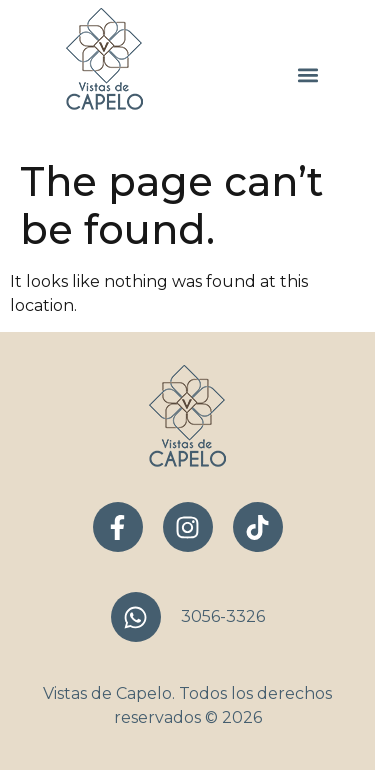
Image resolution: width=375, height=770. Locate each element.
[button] (307, 75)
